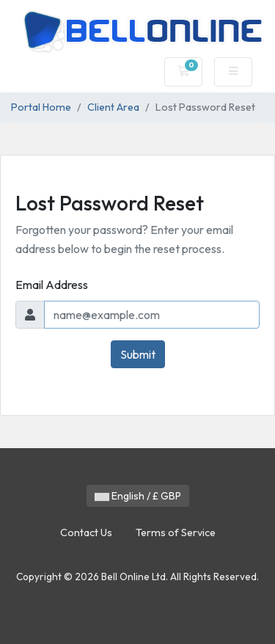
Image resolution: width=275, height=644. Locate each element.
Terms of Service (176, 533)
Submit (138, 354)
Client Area (113, 107)
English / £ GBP (138, 496)
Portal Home (41, 107)
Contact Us (86, 533)
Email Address (52, 285)
